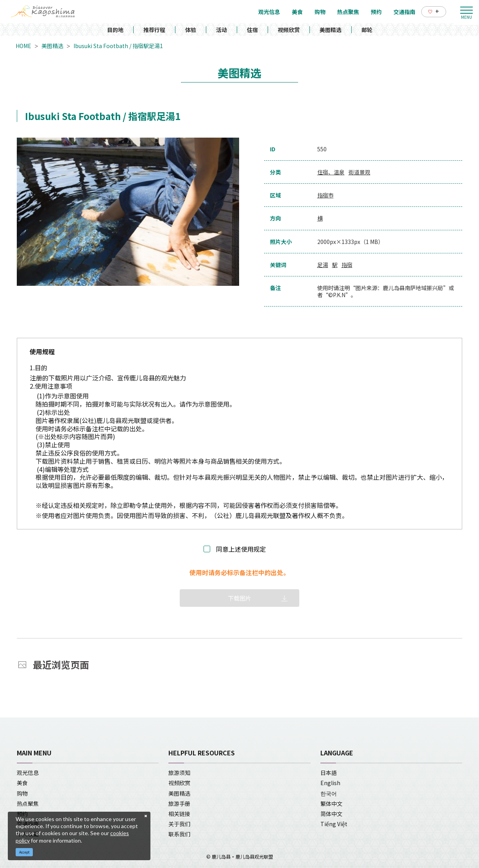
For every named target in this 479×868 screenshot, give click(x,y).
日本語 (329, 773)
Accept (24, 852)
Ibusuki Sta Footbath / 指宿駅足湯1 (118, 46)
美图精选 (331, 30)
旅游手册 (179, 803)
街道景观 (359, 172)
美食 (22, 783)
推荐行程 (154, 30)
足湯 (323, 265)
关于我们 (179, 824)
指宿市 (325, 195)
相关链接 (179, 814)
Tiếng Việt (334, 824)
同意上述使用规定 (241, 549)
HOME (23, 46)
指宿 (347, 265)
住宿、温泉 (331, 172)
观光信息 (28, 773)
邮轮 (367, 30)
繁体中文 (331, 803)
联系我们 (179, 834)
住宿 (252, 30)
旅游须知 (179, 773)
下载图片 (239, 598)
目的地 (115, 30)
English (330, 783)
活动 (222, 30)
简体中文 (331, 814)
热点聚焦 (28, 803)
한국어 (329, 793)
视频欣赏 (289, 30)
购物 (22, 793)
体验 (191, 30)
